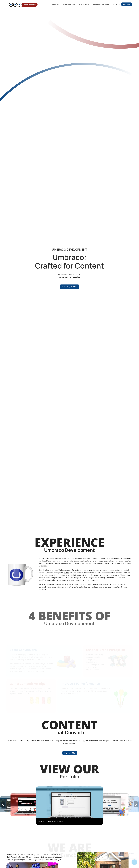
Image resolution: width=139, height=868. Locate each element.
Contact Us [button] (70, 753)
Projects (116, 4)
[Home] (23, 5)
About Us (55, 4)
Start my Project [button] (69, 287)
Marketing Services (101, 4)
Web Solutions (69, 4)
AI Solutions (84, 4)
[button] (136, 804)
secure (66, 573)
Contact (127, 4)
